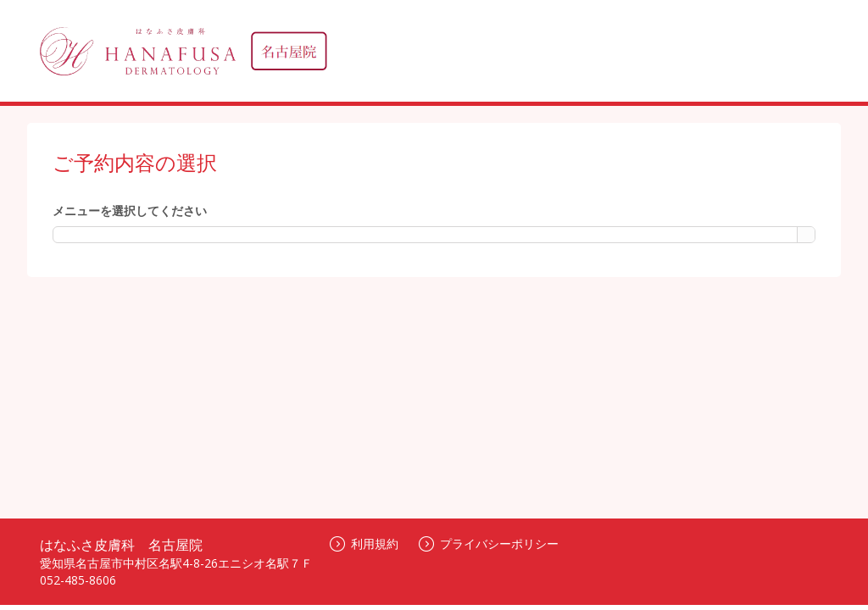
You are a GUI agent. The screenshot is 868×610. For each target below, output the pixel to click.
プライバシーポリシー (489, 543)
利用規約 (364, 543)
